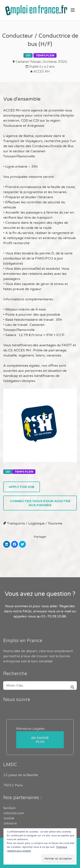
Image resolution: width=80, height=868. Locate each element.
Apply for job (22, 487)
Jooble (9, 818)
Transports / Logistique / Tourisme (35, 523)
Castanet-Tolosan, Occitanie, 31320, (41, 62)
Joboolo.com (14, 813)
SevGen (9, 808)
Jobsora (10, 823)
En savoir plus (40, 740)
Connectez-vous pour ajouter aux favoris (40, 503)
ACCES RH (42, 71)
